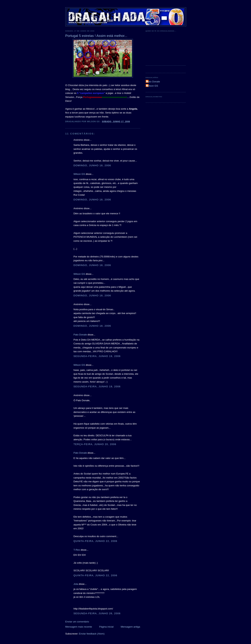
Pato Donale (80, 335)
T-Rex (77, 550)
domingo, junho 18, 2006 (92, 165)
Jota (76, 584)
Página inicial (106, 627)
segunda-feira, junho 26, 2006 (97, 613)
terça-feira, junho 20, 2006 (95, 444)
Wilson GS (79, 174)
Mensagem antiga (130, 627)
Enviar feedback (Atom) (92, 634)
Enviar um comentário (77, 622)
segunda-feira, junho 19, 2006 (97, 356)
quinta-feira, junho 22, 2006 (95, 541)
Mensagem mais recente (79, 627)
